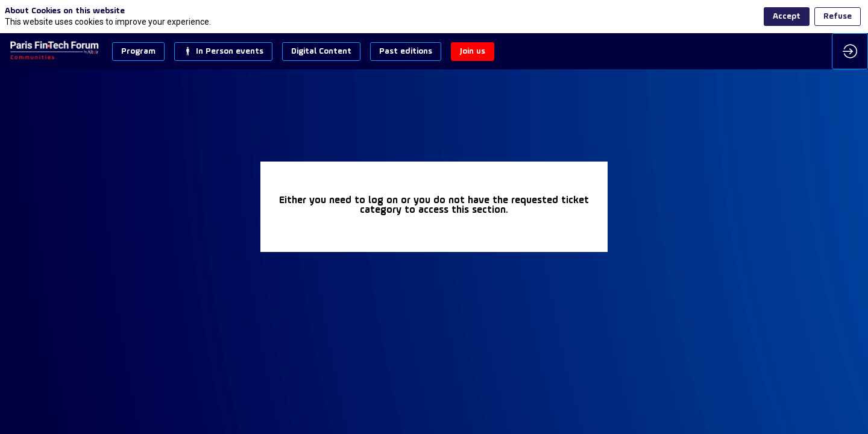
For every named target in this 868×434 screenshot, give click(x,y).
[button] (138, 52)
